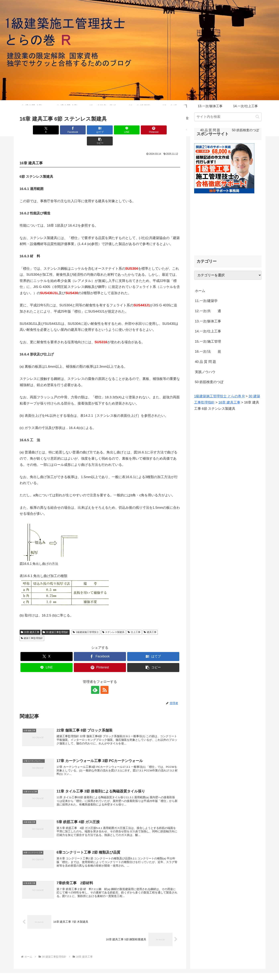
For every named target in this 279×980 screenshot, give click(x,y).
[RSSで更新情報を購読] (104, 679)
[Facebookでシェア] (59, 130)
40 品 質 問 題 (206, 362)
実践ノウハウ (205, 372)
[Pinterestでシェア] (140, 130)
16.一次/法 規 (208, 352)
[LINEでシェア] (113, 130)
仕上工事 (134, 621)
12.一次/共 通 (208, 311)
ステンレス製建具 (113, 621)
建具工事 (150, 621)
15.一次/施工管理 (208, 342)
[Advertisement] (228, 221)
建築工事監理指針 (32, 627)
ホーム (200, 291)
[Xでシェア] (32, 130)
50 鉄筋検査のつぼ (209, 382)
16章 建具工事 (30, 621)
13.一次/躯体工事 (208, 321)
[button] (167, 130)
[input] (228, 117)
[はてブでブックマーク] (86, 130)
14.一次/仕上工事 (208, 331)
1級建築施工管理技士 (86, 621)
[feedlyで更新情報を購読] (95, 679)
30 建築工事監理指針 (56, 621)
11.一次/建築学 (208, 301)
